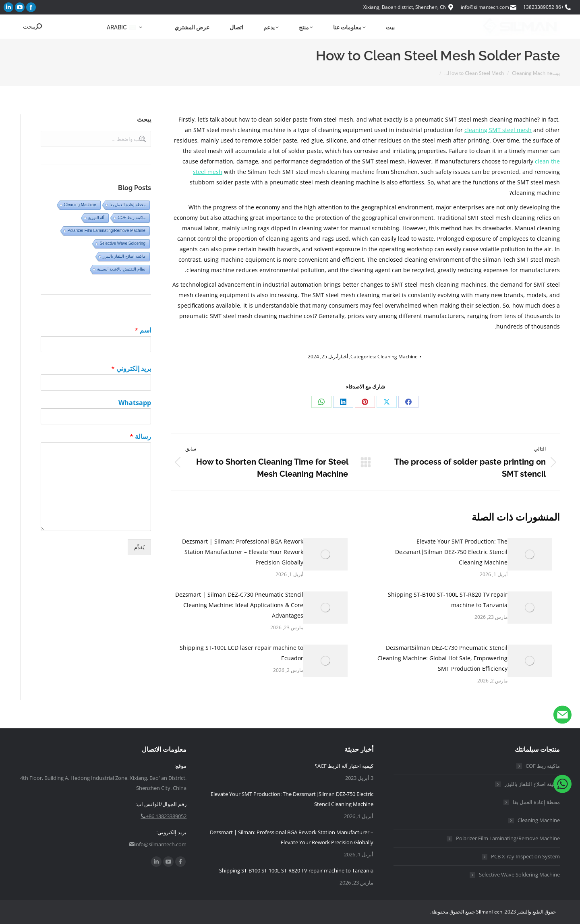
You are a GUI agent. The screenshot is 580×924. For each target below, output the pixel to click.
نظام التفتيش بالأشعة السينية (121, 269)
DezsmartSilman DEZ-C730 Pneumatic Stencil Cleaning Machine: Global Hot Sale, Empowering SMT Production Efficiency (442, 658)
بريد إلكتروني (131, 369)
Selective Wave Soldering (122, 243)
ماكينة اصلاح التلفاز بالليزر (124, 256)
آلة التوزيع (96, 218)
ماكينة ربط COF (132, 218)
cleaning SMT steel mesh (498, 130)
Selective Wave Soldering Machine (519, 874)
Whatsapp (135, 403)
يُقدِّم (139, 547)
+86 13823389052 (548, 7)
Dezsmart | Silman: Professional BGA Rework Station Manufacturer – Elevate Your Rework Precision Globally (243, 552)
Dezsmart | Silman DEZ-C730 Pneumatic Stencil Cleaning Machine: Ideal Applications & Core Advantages (239, 605)
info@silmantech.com (489, 7)
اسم (143, 330)
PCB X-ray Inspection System (525, 856)
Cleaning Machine (398, 357)
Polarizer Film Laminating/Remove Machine (107, 230)
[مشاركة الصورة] (530, 554)
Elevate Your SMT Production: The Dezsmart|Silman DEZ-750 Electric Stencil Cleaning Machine (451, 552)
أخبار (343, 357)
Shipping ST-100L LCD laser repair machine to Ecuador (241, 653)
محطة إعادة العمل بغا (127, 205)
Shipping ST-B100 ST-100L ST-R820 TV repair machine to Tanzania (448, 600)
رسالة (140, 437)
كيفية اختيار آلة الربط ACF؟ (344, 766)
